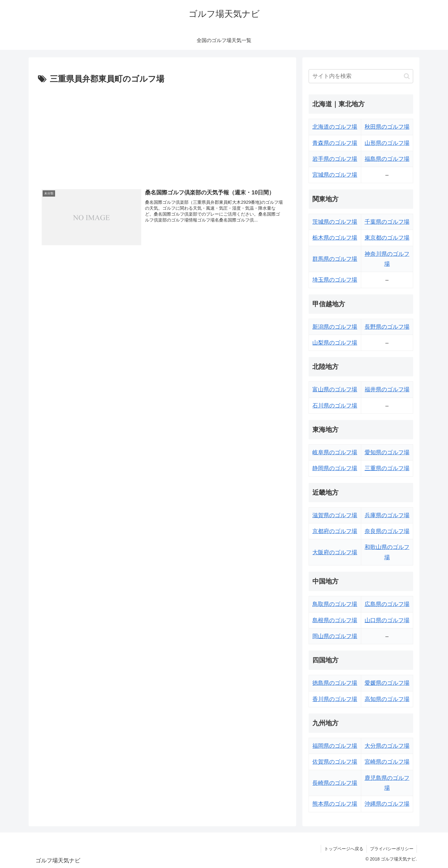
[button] (407, 76)
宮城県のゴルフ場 (335, 175)
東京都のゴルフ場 (387, 238)
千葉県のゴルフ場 (387, 222)
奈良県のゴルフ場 (387, 531)
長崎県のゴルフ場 (335, 783)
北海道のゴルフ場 (335, 127)
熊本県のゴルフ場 (335, 804)
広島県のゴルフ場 (387, 604)
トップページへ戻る (344, 849)
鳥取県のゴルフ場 (335, 604)
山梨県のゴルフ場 (335, 343)
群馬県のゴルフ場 (335, 259)
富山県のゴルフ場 (335, 389)
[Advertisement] (162, 133)
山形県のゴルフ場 (387, 143)
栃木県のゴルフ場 (335, 238)
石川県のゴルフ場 (335, 406)
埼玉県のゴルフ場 (335, 280)
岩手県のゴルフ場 (335, 159)
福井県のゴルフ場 (387, 389)
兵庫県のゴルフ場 (387, 515)
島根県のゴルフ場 (335, 620)
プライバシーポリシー (392, 849)
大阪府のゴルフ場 (335, 552)
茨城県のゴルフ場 (335, 222)
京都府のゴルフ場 (335, 531)
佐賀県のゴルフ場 (335, 762)
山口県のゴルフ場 (387, 620)
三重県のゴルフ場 (387, 468)
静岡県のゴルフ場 (335, 468)
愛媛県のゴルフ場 (387, 683)
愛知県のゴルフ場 (387, 452)
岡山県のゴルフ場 (335, 636)
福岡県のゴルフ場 (335, 746)
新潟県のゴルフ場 (335, 327)
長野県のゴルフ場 (387, 327)
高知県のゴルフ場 (387, 699)
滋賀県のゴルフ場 (335, 515)
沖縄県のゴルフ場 (387, 804)
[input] (361, 76)
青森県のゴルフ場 (335, 143)
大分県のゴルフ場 (387, 746)
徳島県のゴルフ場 (335, 683)
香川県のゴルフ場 (335, 699)
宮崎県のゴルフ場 (387, 762)
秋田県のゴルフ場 (387, 127)
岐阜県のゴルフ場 (335, 452)
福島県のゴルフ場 (387, 159)
